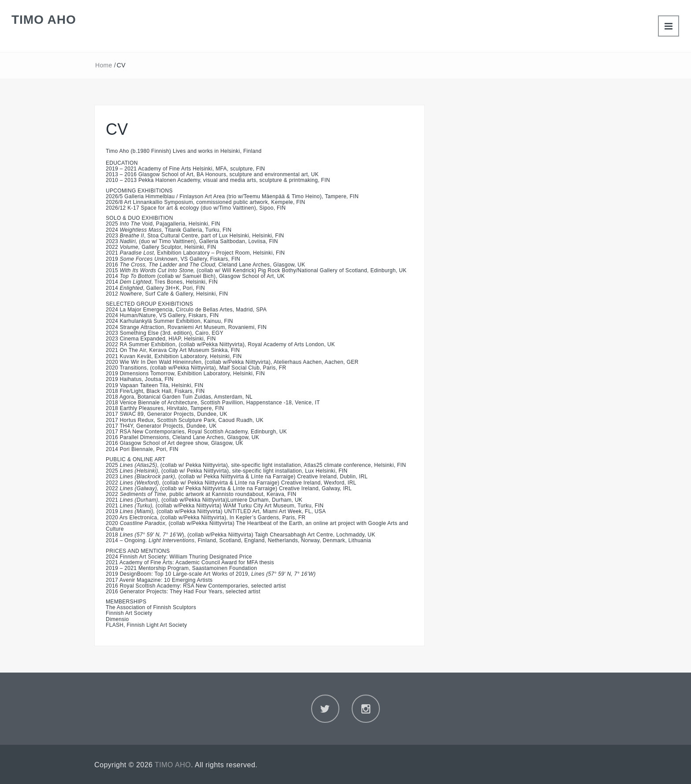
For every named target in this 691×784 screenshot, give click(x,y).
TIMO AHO (44, 20)
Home (104, 65)
